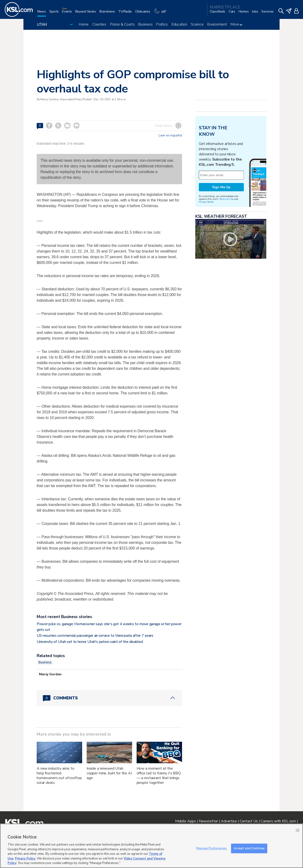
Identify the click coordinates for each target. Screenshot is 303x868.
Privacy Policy (25, 859)
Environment (217, 24)
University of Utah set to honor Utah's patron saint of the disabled (90, 642)
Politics (162, 24)
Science (197, 24)
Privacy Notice (206, 202)
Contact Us (249, 821)
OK (298, 830)
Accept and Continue (249, 848)
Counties (99, 24)
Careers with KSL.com (278, 821)
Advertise (229, 821)
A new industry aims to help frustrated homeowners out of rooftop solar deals (59, 776)
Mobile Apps (186, 821)
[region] (151, 846)
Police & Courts (122, 24)
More (236, 24)
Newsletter (208, 821)
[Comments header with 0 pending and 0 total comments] (109, 698)
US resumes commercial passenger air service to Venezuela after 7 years (95, 636)
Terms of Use (226, 199)
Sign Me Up (221, 187)
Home (84, 24)
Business (145, 24)
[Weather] (161, 13)
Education (179, 24)
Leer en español (170, 135)
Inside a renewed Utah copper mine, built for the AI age (109, 773)
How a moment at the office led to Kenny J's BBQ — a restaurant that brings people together (159, 776)
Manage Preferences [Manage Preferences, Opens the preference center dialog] (212, 848)
